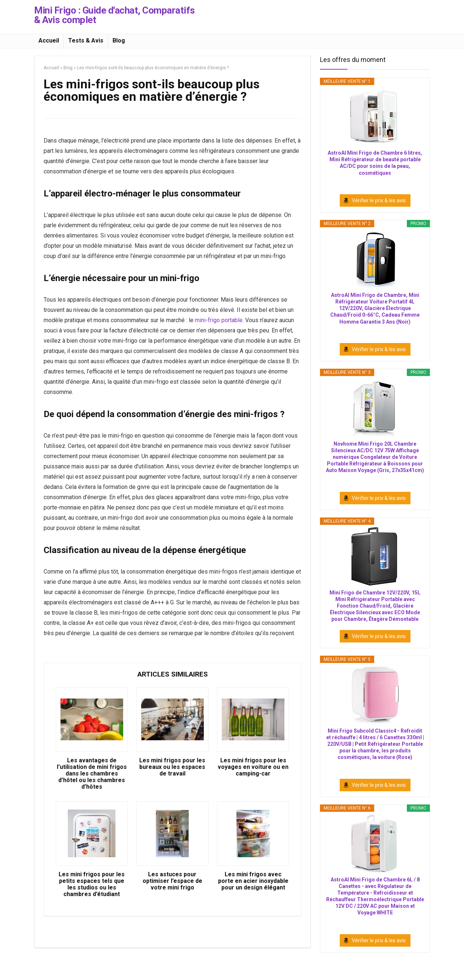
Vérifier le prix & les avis (379, 200)
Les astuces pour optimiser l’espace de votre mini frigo (172, 881)
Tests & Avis (86, 40)
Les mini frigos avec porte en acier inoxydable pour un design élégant (253, 881)
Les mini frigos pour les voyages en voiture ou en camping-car (253, 767)
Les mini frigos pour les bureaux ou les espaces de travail (172, 767)
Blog (119, 40)
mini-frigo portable (219, 320)
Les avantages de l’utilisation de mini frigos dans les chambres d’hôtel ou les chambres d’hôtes (92, 774)
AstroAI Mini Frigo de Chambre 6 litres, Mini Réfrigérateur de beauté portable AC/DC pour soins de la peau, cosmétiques (375, 163)
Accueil (49, 40)
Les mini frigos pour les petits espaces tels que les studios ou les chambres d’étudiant (92, 884)
